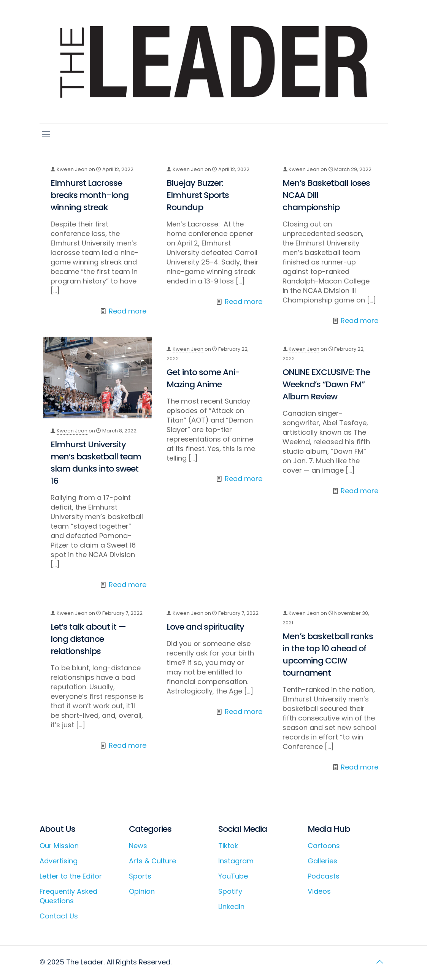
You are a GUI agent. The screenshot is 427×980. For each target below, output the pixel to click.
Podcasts (324, 876)
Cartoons (324, 846)
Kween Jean (72, 169)
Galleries (322, 861)
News (138, 846)
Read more (128, 311)
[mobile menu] (46, 135)
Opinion (142, 891)
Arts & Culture (152, 861)
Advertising (59, 861)
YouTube (233, 876)
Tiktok (228, 846)
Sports (140, 876)
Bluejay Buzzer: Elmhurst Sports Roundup (198, 195)
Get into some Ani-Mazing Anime (203, 378)
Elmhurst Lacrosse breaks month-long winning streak (90, 195)
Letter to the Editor (71, 876)
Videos (319, 891)
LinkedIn (231, 906)
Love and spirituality (205, 627)
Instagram (236, 861)
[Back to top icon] (380, 962)
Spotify (230, 891)
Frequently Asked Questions (68, 896)
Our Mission (59, 846)
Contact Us (59, 916)
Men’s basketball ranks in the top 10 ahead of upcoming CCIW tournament (328, 655)
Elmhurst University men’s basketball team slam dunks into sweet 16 (96, 463)
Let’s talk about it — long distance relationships (88, 639)
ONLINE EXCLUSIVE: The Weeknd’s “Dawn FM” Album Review (326, 384)
